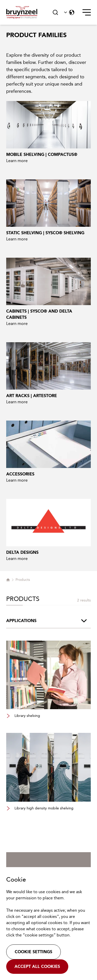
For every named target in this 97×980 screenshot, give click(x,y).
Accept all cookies (37, 966)
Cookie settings (33, 952)
